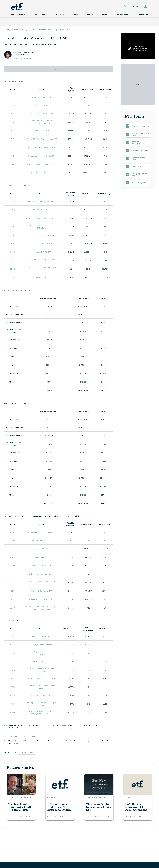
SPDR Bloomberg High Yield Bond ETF (42, 164)
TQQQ (13, 210)
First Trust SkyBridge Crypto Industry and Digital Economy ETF (42, 712)
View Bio (16, 743)
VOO (13, 131)
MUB (13, 147)
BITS (13, 687)
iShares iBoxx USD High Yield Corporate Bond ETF (42, 122)
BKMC (13, 269)
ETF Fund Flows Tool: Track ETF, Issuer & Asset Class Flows (59, 807)
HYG (13, 122)
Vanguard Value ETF (42, 277)
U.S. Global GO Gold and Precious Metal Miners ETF (42, 582)
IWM (13, 244)
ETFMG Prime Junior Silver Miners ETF (42, 599)
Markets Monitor (18, 14)
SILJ (13, 599)
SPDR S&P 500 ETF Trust (42, 97)
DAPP (13, 645)
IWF (13, 156)
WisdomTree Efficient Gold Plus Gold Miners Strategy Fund (42, 608)
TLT (13, 139)
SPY (13, 97)
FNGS (13, 695)
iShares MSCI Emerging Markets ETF (42, 202)
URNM (13, 540)
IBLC (13, 679)
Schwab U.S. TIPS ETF (42, 252)
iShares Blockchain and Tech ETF (42, 679)
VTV (13, 277)
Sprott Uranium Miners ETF (42, 540)
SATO (13, 670)
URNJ (13, 532)
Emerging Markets (26, 752)
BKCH (13, 662)
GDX (13, 591)
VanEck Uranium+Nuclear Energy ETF (42, 574)
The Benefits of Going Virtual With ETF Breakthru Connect (20, 807)
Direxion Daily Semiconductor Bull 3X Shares (42, 260)
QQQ (13, 105)
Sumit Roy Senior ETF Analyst (26, 736)
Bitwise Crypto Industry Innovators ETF (42, 653)
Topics (90, 14)
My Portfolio (40, 14)
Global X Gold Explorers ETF (42, 566)
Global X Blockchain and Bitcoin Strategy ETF (42, 687)
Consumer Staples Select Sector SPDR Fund (42, 227)
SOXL (13, 260)
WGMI (13, 637)
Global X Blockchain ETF (42, 662)
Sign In (146, 6)
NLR (13, 574)
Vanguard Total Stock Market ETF (42, 173)
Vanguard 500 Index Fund (42, 131)
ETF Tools (59, 14)
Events (105, 14)
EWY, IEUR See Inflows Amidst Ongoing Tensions (136, 807)
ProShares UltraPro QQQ (42, 210)
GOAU (13, 582)
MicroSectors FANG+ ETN (42, 695)
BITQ (13, 653)
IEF (13, 114)
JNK (13, 164)
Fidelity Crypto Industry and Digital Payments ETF (42, 704)
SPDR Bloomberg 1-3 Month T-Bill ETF (42, 218)
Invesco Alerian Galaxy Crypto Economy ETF (42, 670)
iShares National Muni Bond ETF (42, 147)
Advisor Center (123, 14)
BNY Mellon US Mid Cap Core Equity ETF (42, 269)
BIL (13, 218)
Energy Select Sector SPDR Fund (42, 235)
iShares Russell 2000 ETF (42, 244)
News (75, 14)
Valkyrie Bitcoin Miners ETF (42, 637)
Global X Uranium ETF (42, 549)
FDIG (13, 704)
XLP (13, 227)
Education (143, 14)
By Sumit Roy (18, 52)
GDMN (13, 608)
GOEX (13, 566)
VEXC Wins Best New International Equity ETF (99, 807)
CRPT (13, 712)
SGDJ (13, 557)
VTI (13, 173)
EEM (13, 202)
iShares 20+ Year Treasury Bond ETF (42, 139)
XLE (13, 235)
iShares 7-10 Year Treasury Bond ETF (42, 114)
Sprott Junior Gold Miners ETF (42, 557)
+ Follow (17, 59)
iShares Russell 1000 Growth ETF (42, 156)
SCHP (13, 252)
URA (13, 549)
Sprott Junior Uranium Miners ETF (42, 532)
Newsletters (136, 6)
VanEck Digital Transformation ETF (42, 645)
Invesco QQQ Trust (42, 105)
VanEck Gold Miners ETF (42, 591)
